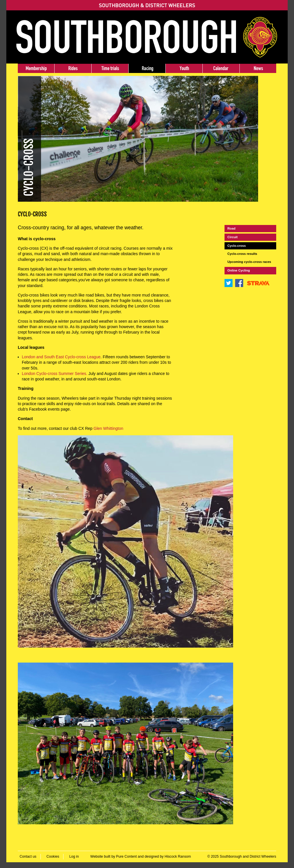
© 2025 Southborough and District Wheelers (242, 857)
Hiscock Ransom (178, 857)
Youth (184, 68)
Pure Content (126, 857)
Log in (74, 857)
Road (231, 228)
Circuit (232, 237)
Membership (36, 68)
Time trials (110, 68)
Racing (147, 68)
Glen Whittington (109, 428)
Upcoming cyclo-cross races (249, 262)
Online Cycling (239, 270)
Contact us (28, 857)
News (258, 68)
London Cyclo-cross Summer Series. (55, 374)
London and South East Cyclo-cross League (61, 357)
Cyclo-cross (237, 246)
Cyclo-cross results (242, 254)
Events (221, 68)
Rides (73, 68)
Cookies (53, 857)
